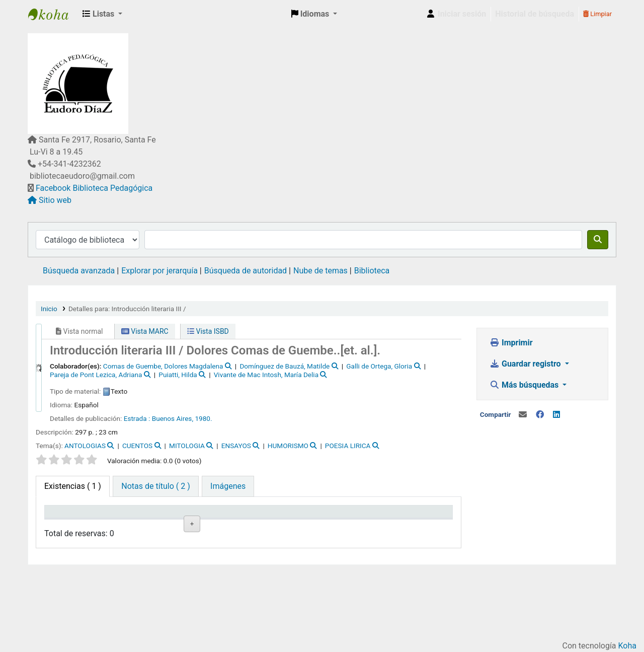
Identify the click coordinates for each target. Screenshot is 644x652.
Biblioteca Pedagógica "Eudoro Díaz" (53, 14)
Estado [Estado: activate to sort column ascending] (215, 526)
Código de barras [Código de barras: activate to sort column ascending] (373, 521)
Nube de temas (320, 271)
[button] (102, 14)
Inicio (49, 309)
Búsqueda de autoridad (246, 271)
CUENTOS (137, 446)
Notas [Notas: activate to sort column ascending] (265, 526)
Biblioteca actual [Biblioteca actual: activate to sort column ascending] (118, 521)
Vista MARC (145, 331)
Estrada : (137, 418)
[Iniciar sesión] (456, 14)
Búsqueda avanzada (79, 271)
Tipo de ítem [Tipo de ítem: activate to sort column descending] (63, 521)
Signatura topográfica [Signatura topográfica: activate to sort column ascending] (172, 521)
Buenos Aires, (173, 418)
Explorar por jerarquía (159, 271)
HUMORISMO (288, 446)
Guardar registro (526, 364)
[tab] (155, 486)
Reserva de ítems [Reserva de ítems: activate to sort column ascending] (422, 521)
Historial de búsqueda (535, 14)
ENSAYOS (236, 446)
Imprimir (511, 343)
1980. (203, 418)
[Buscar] (598, 240)
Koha (627, 646)
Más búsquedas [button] (525, 385)
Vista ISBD (208, 331)
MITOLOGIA (187, 446)
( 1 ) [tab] (73, 486)
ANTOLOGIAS (85, 446)
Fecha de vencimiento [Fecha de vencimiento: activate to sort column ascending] (326, 521)
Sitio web (55, 200)
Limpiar (597, 14)
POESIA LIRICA (348, 446)
